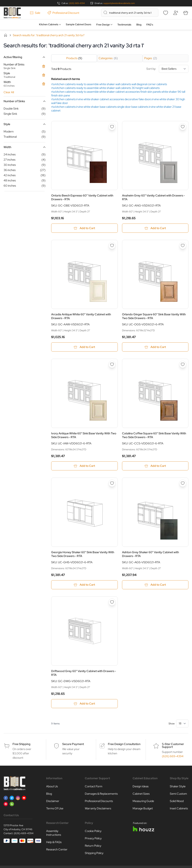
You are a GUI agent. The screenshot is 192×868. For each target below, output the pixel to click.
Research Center (57, 850)
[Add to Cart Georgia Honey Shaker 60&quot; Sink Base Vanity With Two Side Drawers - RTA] (84, 585)
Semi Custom (178, 794)
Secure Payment (73, 744)
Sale (35, 13)
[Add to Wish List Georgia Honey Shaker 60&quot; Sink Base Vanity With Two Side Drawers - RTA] (112, 483)
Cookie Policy (93, 831)
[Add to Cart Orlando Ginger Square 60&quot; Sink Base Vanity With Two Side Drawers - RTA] (155, 347)
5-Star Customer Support (173, 746)
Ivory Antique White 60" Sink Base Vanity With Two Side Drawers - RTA (84, 435)
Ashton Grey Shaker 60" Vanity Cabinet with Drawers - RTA (150, 554)
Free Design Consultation (124, 744)
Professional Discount (63, 13)
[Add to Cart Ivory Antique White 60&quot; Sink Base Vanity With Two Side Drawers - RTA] (84, 466)
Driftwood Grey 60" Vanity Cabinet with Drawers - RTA (84, 673)
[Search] (105, 13)
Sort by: (167, 69)
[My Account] (176, 13)
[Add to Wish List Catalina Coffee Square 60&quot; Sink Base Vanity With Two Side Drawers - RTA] (183, 365)
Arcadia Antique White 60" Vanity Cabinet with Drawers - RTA (81, 316)
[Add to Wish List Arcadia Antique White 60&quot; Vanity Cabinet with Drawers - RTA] (112, 246)
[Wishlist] (166, 13)
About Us (52, 787)
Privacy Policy (93, 839)
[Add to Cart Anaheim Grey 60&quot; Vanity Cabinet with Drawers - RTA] (155, 228)
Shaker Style (178, 787)
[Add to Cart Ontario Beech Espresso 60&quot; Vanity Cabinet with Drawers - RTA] (84, 228)
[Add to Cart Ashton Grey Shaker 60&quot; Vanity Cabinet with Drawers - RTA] (155, 585)
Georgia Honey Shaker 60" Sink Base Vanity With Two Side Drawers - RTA (83, 554)
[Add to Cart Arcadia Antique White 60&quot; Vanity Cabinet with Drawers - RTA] (84, 347)
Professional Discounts (99, 801)
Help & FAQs (54, 842)
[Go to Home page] (12, 13)
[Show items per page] (182, 724)
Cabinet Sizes (141, 794)
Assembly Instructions (54, 833)
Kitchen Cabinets (49, 24)
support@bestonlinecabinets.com (119, 3)
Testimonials (124, 25)
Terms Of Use (55, 809)
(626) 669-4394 (77, 3)
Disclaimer (53, 801)
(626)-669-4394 (24, 834)
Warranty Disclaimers (98, 809)
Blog (139, 25)
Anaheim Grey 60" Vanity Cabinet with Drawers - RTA (153, 197)
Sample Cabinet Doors (79, 24)
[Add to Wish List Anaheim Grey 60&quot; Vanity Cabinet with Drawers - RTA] (183, 127)
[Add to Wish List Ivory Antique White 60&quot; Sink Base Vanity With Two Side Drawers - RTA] (112, 365)
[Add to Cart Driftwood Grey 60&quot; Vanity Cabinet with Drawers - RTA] (84, 704)
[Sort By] (174, 69)
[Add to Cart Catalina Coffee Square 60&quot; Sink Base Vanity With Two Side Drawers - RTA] (155, 466)
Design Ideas (141, 787)
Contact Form (94, 787)
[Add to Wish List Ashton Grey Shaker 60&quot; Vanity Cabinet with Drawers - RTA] (183, 483)
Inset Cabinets (179, 809)
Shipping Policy (94, 853)
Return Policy (93, 846)
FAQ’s (150, 25)
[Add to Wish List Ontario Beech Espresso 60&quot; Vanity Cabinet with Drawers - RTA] (112, 127)
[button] (25, 57)
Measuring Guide (143, 801)
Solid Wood (177, 801)
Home (6, 35)
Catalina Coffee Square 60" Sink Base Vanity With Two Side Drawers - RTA (154, 435)
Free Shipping (21, 744)
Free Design (103, 25)
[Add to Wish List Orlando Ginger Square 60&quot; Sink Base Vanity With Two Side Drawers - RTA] (183, 246)
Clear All (9, 92)
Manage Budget (143, 809)
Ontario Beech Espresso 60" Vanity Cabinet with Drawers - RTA (82, 197)
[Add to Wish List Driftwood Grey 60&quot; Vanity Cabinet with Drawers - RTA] (112, 603)
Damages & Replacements (101, 794)
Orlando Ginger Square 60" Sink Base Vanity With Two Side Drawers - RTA (154, 316)
